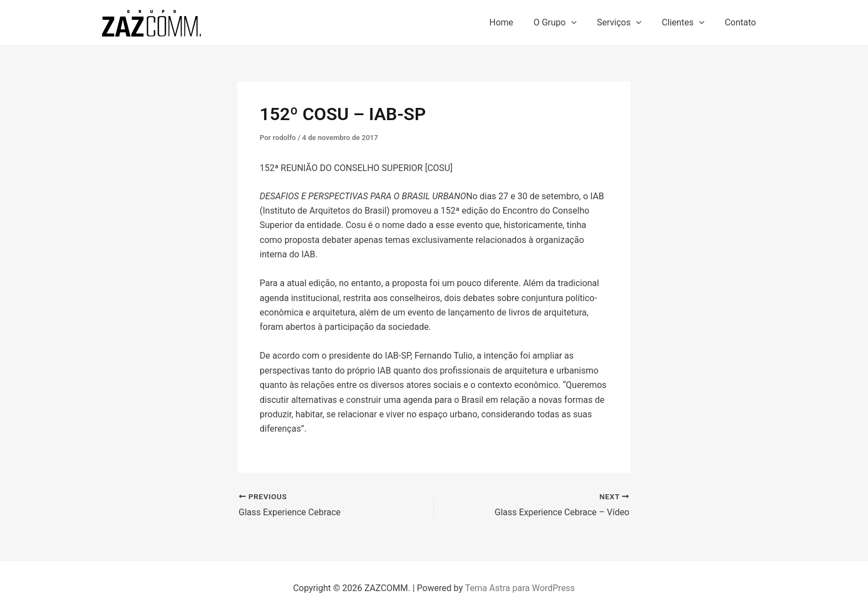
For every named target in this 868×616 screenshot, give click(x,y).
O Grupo (564, 23)
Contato (742, 22)
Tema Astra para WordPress (520, 588)
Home (513, 22)
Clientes (687, 23)
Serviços (626, 23)
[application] (580, 23)
